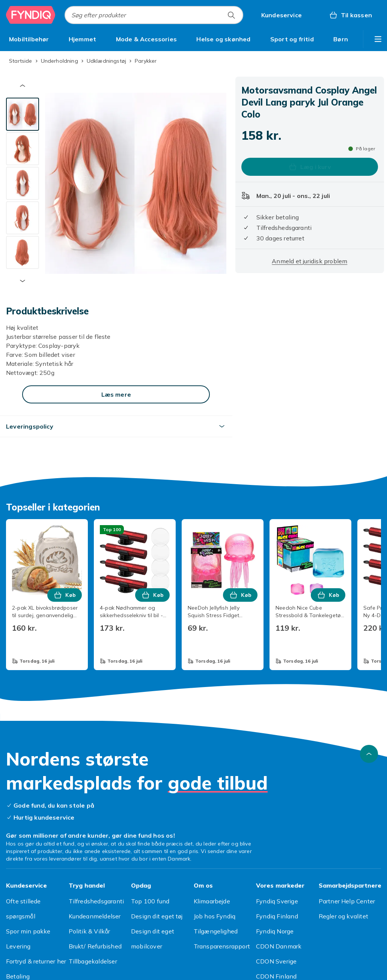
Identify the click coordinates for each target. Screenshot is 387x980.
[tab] (23, 114)
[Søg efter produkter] (231, 15)
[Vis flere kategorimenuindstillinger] (378, 39)
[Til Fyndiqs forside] (31, 15)
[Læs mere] (116, 394)
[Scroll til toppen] (369, 754)
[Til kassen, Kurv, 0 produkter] (350, 15)
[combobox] (154, 15)
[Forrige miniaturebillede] (23, 86)
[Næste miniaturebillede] (23, 281)
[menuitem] (29, 39)
